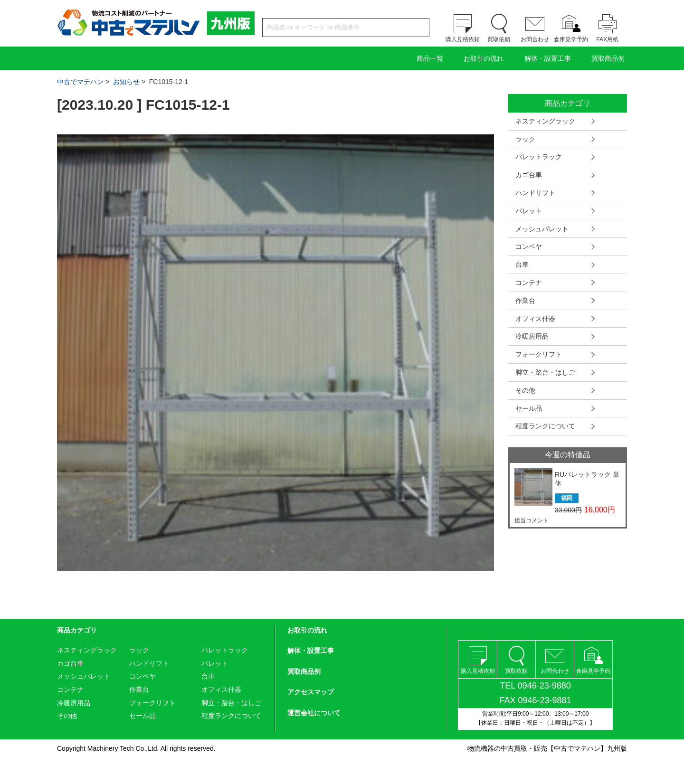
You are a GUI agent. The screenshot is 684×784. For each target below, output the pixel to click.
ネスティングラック (545, 121)
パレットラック (539, 157)
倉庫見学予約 (571, 39)
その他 (525, 390)
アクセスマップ (311, 692)
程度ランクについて (545, 426)
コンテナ (529, 283)
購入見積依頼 (463, 39)
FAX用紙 (607, 39)
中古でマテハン (80, 82)
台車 (522, 264)
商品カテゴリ (77, 630)
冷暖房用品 (532, 336)
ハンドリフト (535, 193)
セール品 (529, 408)
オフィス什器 (535, 319)
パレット (529, 211)
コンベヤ (529, 246)
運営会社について (314, 713)
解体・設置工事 (548, 58)
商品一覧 (430, 58)
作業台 (525, 301)
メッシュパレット (542, 229)
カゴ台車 (529, 175)
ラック (525, 139)
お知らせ (126, 82)
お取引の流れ (484, 58)
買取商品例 (608, 58)
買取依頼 (499, 39)
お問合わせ (535, 39)
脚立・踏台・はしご (545, 372)
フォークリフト (539, 354)
